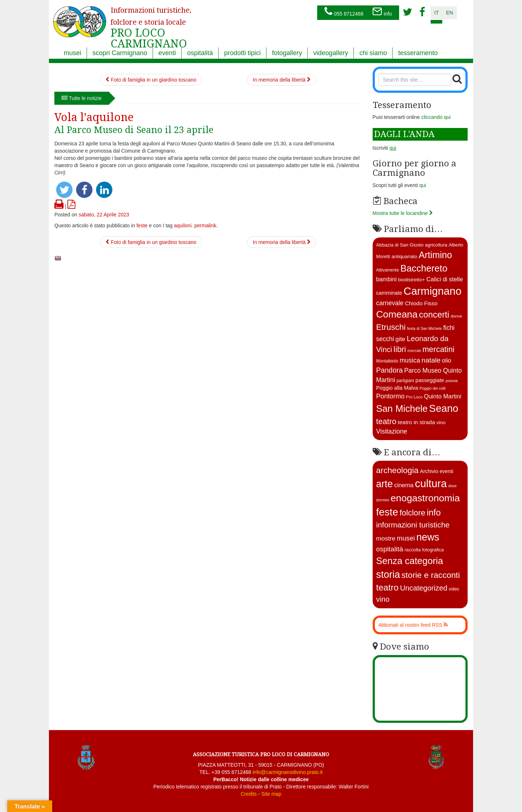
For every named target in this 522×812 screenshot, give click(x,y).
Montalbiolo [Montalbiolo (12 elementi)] (387, 361)
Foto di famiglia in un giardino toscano (151, 80)
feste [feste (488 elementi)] (387, 512)
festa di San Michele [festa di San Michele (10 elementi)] (424, 328)
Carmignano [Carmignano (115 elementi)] (432, 291)
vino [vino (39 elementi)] (383, 599)
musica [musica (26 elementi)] (410, 360)
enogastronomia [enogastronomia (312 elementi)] (425, 498)
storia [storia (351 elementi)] (388, 575)
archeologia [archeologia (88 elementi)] (397, 470)
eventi (167, 53)
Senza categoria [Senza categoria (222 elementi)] (410, 561)
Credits (249, 794)
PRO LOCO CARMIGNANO (151, 23)
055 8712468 (344, 12)
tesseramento (418, 53)
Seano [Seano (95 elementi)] (444, 408)
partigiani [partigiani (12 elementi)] (405, 381)
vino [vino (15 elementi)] (441, 422)
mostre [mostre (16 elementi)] (386, 538)
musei (72, 53)
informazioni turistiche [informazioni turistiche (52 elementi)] (413, 525)
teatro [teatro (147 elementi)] (388, 587)
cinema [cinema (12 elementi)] (404, 485)
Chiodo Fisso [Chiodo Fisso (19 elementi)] (421, 303)
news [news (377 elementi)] (428, 537)
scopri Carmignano (120, 53)
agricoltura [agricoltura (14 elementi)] (436, 245)
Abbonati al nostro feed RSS (413, 625)
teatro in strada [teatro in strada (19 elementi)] (416, 422)
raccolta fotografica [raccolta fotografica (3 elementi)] (424, 550)
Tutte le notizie (82, 98)
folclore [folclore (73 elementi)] (412, 513)
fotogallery (287, 53)
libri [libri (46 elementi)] (400, 349)
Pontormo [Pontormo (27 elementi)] (391, 396)
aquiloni (183, 225)
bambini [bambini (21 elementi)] (387, 279)
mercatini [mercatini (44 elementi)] (438, 349)
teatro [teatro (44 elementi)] (386, 421)
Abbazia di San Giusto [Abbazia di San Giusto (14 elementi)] (400, 245)
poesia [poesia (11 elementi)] (452, 381)
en (449, 13)
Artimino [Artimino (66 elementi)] (435, 255)
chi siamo (373, 53)
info (382, 12)
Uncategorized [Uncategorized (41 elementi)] (424, 588)
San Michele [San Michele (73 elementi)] (402, 409)
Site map (271, 794)
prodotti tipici (242, 53)
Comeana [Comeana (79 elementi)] (397, 314)
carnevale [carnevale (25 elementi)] (390, 303)
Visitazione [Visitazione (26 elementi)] (392, 431)
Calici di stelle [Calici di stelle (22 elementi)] (445, 279)
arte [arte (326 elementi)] (385, 484)
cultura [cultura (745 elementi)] (431, 483)
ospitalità (200, 53)
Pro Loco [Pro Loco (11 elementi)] (414, 397)
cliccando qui (436, 117)
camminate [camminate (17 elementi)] (389, 293)
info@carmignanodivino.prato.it (288, 772)
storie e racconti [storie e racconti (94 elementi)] (430, 575)
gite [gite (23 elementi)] (400, 339)
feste (142, 225)
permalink (205, 225)
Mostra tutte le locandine (403, 213)
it (436, 13)
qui (423, 185)
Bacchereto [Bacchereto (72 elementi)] (424, 268)
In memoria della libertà (281, 80)
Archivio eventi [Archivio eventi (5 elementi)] (436, 471)
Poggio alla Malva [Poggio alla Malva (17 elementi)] (397, 388)
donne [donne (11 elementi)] (456, 316)
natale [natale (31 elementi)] (431, 360)
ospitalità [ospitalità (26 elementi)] (390, 549)
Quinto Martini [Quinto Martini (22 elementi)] (443, 396)
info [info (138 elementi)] (434, 512)
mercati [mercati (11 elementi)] (414, 351)
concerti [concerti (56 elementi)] (434, 314)
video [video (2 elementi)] (454, 589)
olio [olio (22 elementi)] (447, 361)
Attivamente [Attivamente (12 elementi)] (388, 270)
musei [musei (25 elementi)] (406, 538)
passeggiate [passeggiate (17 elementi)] (430, 380)
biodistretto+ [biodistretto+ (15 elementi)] (411, 280)
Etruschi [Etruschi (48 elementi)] (391, 327)
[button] (64, 190)
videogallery (331, 53)
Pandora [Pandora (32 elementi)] (390, 370)
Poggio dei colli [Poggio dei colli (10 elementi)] (432, 388)
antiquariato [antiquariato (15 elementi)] (404, 256)
